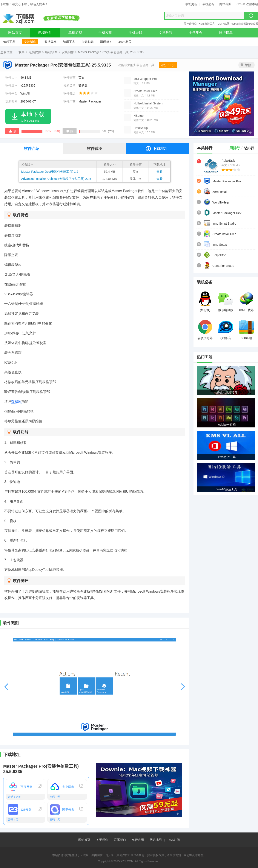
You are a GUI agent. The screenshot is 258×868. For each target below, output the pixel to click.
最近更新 (191, 4)
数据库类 (51, 42)
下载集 (20, 52)
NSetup (139, 116)
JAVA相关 (125, 42)
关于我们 (102, 840)
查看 (160, 172)
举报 (246, 65)
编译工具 (69, 42)
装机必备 (208, 4)
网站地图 (156, 840)
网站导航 (225, 4)
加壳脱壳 (88, 42)
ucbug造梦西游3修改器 (245, 24)
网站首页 (84, 840)
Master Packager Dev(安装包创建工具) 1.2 (50, 172)
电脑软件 (35, 52)
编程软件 (51, 52)
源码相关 (106, 42)
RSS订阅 (174, 840)
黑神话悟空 (190, 24)
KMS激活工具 (207, 24)
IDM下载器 (223, 24)
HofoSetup (141, 128)
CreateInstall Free (145, 91)
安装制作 (30, 42)
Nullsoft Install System (148, 103)
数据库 (16, 401)
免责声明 (138, 840)
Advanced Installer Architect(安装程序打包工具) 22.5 (56, 179)
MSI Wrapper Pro (145, 79)
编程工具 (9, 42)
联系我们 (120, 840)
